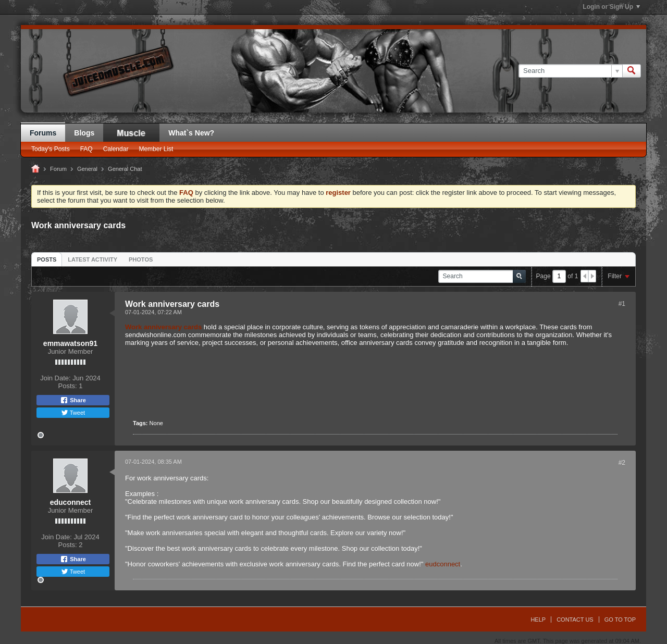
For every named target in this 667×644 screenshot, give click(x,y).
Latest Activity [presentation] (92, 259)
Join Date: (55, 378)
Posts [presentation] (47, 259)
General (87, 169)
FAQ (87, 149)
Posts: (68, 386)
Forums (43, 133)
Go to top (620, 620)
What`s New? (191, 133)
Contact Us (575, 620)
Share (73, 400)
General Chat (125, 169)
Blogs (84, 133)
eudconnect (443, 564)
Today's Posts (51, 149)
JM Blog (131, 133)
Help (538, 620)
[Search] (570, 71)
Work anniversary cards (163, 327)
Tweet (73, 413)
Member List (156, 149)
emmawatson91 (70, 343)
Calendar (116, 149)
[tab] (47, 259)
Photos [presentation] (141, 259)
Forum (58, 169)
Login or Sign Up (611, 7)
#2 (622, 463)
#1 (622, 304)
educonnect (71, 502)
